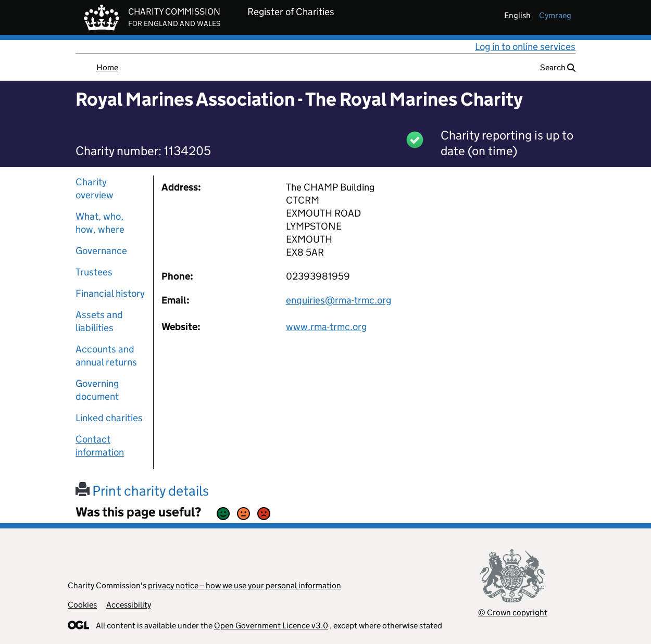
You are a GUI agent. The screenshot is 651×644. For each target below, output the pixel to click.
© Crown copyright (513, 613)
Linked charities (109, 418)
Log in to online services (525, 47)
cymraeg (555, 15)
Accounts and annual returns (106, 356)
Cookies (82, 605)
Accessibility (129, 605)
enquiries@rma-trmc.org (339, 300)
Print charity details (142, 491)
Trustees (94, 272)
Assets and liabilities (99, 321)
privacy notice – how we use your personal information (245, 585)
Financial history (110, 293)
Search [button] (558, 67)
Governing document (97, 390)
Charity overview (95, 188)
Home (107, 67)
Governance (101, 251)
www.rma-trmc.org (326, 327)
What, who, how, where (100, 223)
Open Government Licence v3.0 (271, 626)
